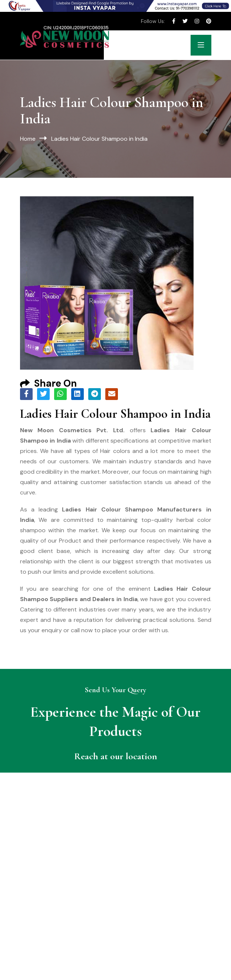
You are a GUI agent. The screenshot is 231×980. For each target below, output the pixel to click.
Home (28, 139)
